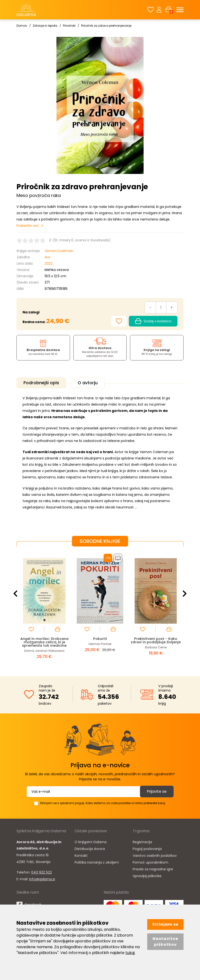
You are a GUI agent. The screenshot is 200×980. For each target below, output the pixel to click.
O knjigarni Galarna (91, 841)
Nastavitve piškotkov (165, 942)
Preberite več (28, 226)
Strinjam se (165, 924)
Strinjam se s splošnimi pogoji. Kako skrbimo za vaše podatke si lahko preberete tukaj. (103, 803)
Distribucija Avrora (90, 848)
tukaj (130, 953)
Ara (47, 257)
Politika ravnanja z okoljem (97, 862)
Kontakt (81, 855)
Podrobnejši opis (42, 383)
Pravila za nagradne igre (153, 869)
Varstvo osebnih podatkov (155, 855)
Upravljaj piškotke (147, 875)
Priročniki (69, 26)
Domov (22, 26)
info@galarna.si (42, 879)
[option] (44, 607)
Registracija (142, 841)
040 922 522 (42, 872)
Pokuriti (100, 638)
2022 (49, 263)
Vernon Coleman (59, 251)
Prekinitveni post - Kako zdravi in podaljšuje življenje (156, 641)
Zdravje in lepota (45, 26)
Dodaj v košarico (153, 321)
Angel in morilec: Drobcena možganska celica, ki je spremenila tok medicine (44, 641)
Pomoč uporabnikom (150, 862)
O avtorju (91, 383)
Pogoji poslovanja (147, 848)
